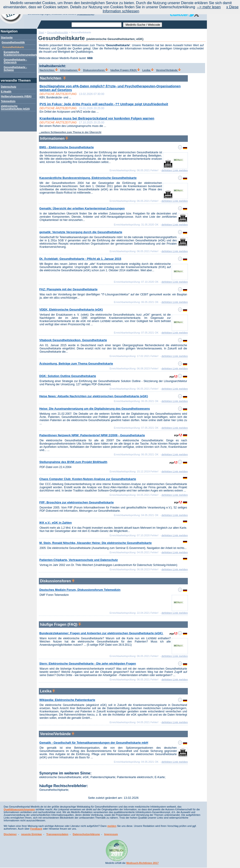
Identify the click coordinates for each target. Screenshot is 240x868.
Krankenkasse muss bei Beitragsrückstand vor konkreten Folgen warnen (97, 118)
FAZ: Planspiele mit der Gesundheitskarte (68, 289)
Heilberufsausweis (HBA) (16, 96)
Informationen (70, 70)
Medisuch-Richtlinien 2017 (142, 863)
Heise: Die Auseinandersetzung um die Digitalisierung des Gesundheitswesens (95, 409)
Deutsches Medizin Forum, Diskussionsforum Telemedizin (80, 590)
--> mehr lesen (209, 7)
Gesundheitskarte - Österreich (15, 61)
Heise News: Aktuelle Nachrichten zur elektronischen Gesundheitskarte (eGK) (94, 396)
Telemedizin (8, 101)
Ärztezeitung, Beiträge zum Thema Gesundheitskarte (76, 364)
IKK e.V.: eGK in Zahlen (56, 523)
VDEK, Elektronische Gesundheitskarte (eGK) (71, 310)
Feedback (36, 829)
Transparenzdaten (57, 834)
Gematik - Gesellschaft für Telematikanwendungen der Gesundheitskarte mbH (94, 743)
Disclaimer (10, 834)
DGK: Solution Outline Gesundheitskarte (68, 376)
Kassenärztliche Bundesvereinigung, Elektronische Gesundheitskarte (88, 178)
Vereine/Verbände (168, 70)
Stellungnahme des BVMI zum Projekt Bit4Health (73, 462)
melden (112, 826)
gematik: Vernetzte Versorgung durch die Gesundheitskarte (81, 232)
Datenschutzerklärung (86, 834)
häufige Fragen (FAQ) (125, 70)
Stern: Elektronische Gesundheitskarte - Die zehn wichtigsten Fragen (88, 664)
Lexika (148, 70)
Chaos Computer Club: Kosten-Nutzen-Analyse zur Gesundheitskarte (88, 479)
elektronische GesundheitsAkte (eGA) (15, 107)
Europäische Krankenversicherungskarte (21, 53)
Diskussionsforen (95, 70)
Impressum (111, 834)
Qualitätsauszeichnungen (19, 809)
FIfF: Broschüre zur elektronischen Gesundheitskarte (77, 502)
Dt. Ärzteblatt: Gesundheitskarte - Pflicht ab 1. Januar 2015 (80, 259)
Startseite (7, 37)
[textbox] (97, 25)
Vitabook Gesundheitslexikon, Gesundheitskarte (73, 340)
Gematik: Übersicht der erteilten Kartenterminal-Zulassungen (82, 208)
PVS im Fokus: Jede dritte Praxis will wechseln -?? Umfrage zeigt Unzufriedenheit (104, 104)
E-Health (6, 91)
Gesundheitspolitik (13, 42)
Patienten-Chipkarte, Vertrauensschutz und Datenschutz (79, 560)
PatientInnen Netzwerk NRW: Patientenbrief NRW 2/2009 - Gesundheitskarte (92, 435)
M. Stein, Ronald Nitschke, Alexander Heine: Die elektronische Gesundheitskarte (96, 543)
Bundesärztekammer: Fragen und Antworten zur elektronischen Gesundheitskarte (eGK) (101, 633)
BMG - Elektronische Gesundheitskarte (67, 147)
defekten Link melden (174, 170)
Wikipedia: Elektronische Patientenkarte (67, 700)
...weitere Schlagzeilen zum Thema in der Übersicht (70, 132)
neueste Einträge (31, 834)
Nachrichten (49, 70)
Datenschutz (9, 87)
